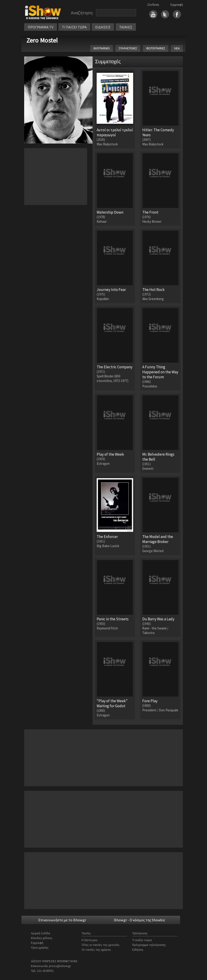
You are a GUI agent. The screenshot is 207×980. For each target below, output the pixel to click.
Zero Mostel (42, 40)
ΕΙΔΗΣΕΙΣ (103, 27)
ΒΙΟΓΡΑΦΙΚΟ (102, 48)
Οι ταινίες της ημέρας (96, 950)
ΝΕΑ (177, 48)
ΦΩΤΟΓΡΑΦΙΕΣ (156, 48)
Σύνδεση (153, 5)
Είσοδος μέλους (42, 938)
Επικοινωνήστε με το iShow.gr (62, 920)
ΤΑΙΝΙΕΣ (126, 27)
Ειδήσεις (138, 950)
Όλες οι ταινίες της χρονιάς (101, 945)
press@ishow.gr (60, 966)
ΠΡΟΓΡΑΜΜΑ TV (41, 27)
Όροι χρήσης (40, 947)
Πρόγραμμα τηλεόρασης (149, 945)
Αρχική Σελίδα (41, 933)
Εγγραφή (177, 5)
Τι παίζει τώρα (142, 940)
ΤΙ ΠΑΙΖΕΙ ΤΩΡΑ (74, 27)
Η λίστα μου (90, 940)
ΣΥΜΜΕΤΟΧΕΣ (128, 48)
